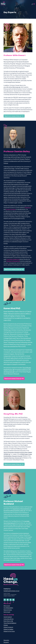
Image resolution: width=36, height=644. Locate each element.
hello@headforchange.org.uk (11, 591)
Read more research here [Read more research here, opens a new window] (13, 116)
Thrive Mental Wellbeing (10, 623)
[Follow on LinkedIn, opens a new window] (13, 600)
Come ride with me (9, 619)
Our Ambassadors (8, 608)
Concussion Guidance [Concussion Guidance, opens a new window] (13, 259)
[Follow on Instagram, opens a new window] (8, 600)
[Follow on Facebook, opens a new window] (5, 600)
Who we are (7, 606)
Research (6, 642)
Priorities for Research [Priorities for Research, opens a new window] (13, 261)
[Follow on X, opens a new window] (11, 600)
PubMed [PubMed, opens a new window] (28, 208)
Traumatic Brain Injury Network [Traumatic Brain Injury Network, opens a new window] (12, 458)
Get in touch (7, 612)
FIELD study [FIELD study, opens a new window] (16, 87)
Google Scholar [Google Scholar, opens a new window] (11, 209)
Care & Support (8, 617)
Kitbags (6, 625)
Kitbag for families (8, 629)
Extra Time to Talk (8, 621)
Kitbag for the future (9, 631)
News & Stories (8, 610)
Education (6, 640)
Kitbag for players (8, 627)
